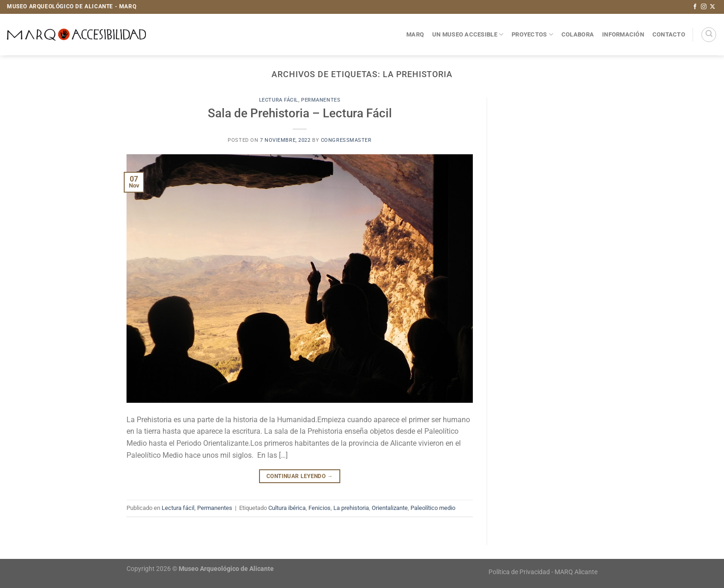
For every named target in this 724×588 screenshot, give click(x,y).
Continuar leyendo (300, 476)
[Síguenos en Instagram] (704, 7)
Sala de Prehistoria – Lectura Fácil (300, 113)
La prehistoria (351, 508)
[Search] (709, 35)
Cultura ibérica (287, 508)
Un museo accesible (468, 34)
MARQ (415, 34)
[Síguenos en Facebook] (695, 7)
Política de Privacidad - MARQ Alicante (543, 572)
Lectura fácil (279, 100)
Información (623, 34)
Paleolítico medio (433, 508)
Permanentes (321, 100)
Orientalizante (390, 508)
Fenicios (320, 508)
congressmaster (346, 140)
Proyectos (532, 34)
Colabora (578, 34)
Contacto (669, 34)
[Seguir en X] (712, 7)
